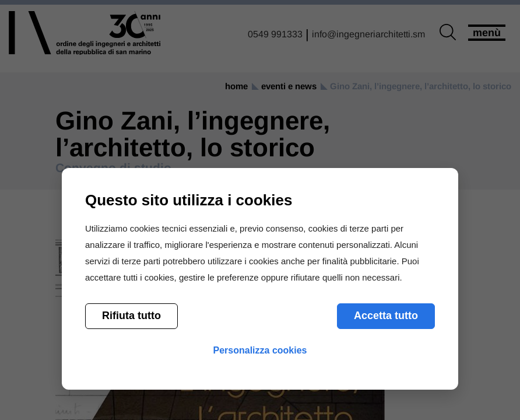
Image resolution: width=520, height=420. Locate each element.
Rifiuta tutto (131, 316)
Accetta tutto (386, 316)
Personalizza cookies (260, 350)
